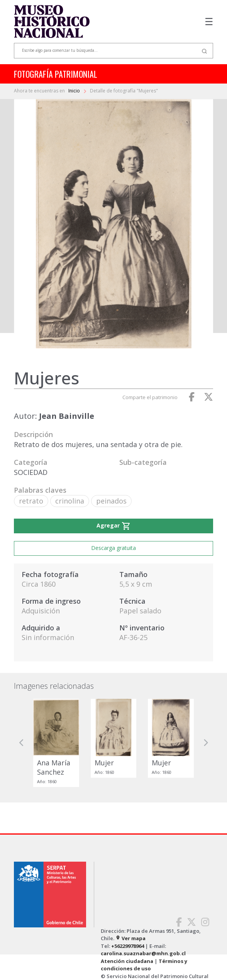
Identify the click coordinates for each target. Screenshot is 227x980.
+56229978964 (128, 946)
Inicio (75, 91)
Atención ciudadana (127, 961)
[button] (22, 743)
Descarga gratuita (113, 548)
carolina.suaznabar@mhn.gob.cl (143, 953)
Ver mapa (130, 938)
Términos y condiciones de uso (144, 965)
